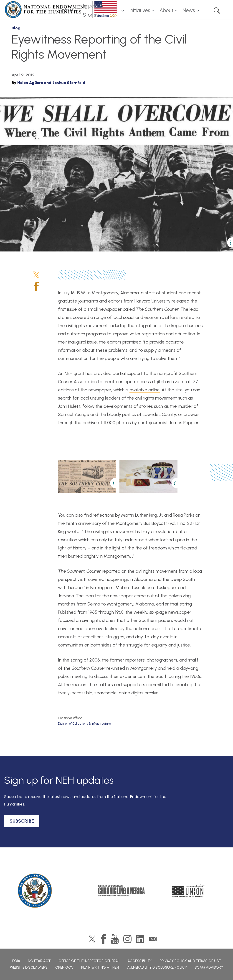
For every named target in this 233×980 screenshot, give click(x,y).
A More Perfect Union (188, 891)
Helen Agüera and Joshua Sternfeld (51, 83)
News (189, 10)
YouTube (115, 939)
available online (145, 390)
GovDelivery (153, 939)
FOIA (16, 961)
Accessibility (140, 961)
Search (217, 10)
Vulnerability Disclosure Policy (157, 967)
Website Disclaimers (29, 967)
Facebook (36, 286)
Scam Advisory (209, 967)
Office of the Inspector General (89, 961)
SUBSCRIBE (22, 821)
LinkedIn (140, 939)
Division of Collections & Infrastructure (85, 724)
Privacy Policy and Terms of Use (190, 961)
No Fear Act (39, 961)
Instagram (127, 939)
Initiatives (140, 10)
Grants (66, 10)
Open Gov (64, 967)
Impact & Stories (93, 10)
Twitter (36, 275)
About (166, 10)
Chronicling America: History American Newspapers (122, 891)
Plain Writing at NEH (100, 967)
